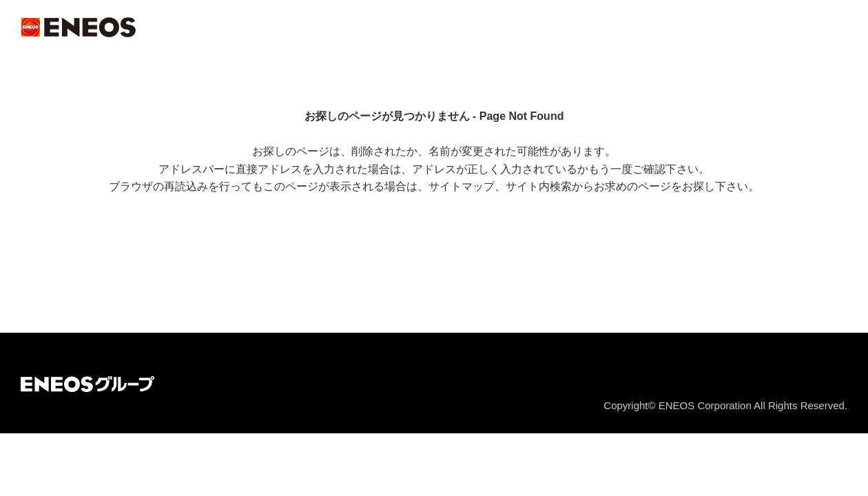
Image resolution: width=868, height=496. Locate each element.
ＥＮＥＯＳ (78, 27)
